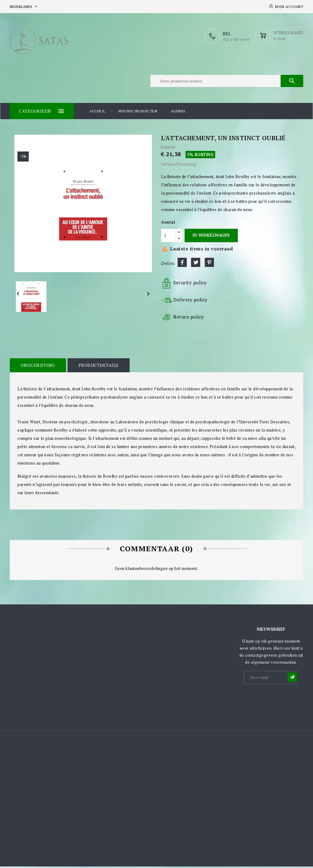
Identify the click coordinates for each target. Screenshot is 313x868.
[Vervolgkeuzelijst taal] (24, 7)
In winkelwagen (211, 237)
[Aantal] (168, 237)
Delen (182, 264)
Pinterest (209, 264)
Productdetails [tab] (98, 367)
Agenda (178, 113)
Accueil (97, 113)
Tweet (196, 264)
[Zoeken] (227, 82)
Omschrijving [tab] (38, 367)
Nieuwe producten (138, 113)
